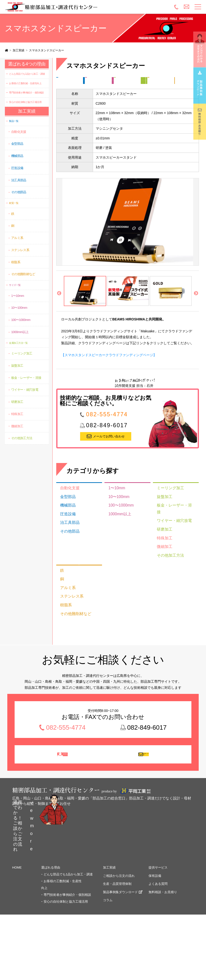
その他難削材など (73, 635)
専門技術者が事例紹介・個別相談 (26, 93)
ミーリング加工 (97, 89)
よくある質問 (158, 920)
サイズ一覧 (119, 81)
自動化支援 (68, 515)
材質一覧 (70, 98)
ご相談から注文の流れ (119, 912)
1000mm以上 (118, 538)
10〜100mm (117, 523)
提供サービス (158, 904)
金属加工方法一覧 (69, 89)
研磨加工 (156, 89)
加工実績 (19, 50)
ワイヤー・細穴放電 (129, 89)
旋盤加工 (163, 528)
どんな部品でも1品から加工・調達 (27, 74)
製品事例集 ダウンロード (66, 783)
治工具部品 (68, 545)
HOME (17, 904)
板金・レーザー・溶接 (173, 536)
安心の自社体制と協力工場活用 (25, 102)
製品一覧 (70, 81)
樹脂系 (65, 628)
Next (196, 312)
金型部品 (66, 523)
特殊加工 (163, 559)
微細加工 (163, 567)
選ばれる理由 (51, 904)
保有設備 (155, 912)
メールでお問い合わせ (109, 455)
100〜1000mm (146, 81)
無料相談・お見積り (147, 783)
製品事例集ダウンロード (120, 928)
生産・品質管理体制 (117, 920)
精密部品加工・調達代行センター (63, 7)
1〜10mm (115, 515)
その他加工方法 (168, 574)
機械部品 (66, 530)
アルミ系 (66, 612)
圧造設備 (66, 538)
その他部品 (94, 81)
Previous (59, 312)
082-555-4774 (107, 433)
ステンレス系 (70, 620)
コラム (108, 936)
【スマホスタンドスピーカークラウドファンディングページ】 (109, 374)
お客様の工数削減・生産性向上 (25, 83)
